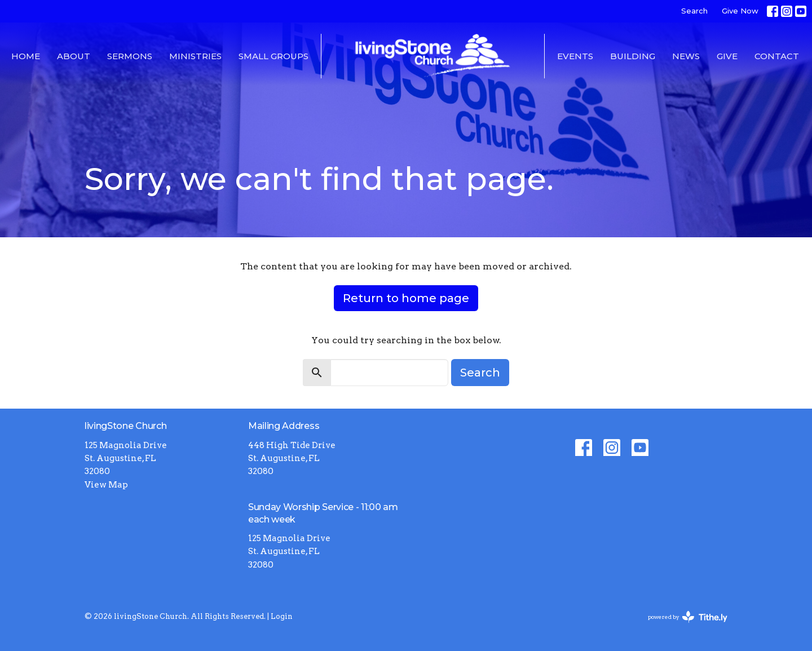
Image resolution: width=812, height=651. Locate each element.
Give (727, 56)
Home (26, 56)
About (74, 56)
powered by (688, 617)
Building (633, 56)
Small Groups (273, 56)
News (686, 56)
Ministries (195, 56)
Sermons (130, 56)
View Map (106, 485)
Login (282, 616)
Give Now (740, 11)
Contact (777, 56)
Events (575, 56)
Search (694, 11)
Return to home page (406, 298)
